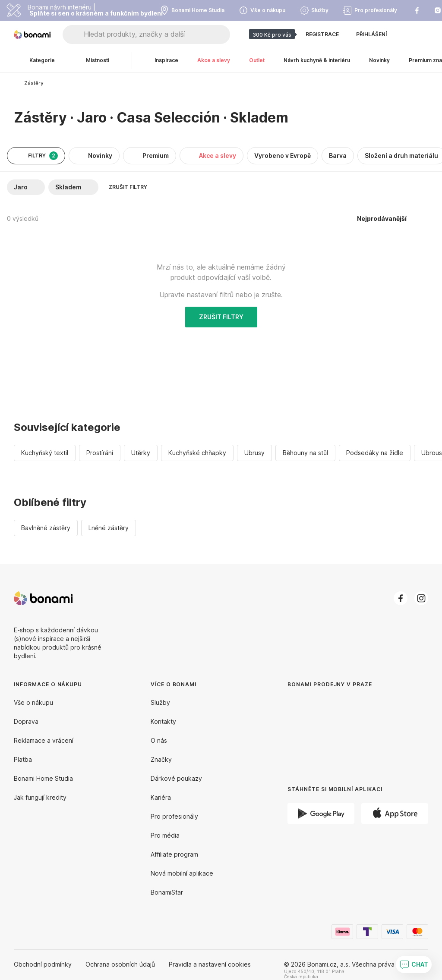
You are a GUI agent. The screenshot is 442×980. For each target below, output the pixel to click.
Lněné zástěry (109, 528)
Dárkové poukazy (176, 778)
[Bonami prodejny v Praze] (344, 730)
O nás (159, 740)
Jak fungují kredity (40, 797)
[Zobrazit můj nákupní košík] (423, 35)
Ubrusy (254, 453)
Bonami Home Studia (43, 778)
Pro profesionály (174, 816)
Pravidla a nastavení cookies (210, 964)
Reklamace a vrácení (44, 740)
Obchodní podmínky (43, 964)
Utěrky (141, 453)
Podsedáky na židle (375, 453)
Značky (161, 759)
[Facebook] (401, 598)
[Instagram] (421, 598)
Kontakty (163, 721)
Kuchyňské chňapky (197, 453)
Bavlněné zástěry (46, 528)
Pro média (165, 835)
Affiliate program (174, 854)
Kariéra (161, 797)
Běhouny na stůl (305, 453)
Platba (23, 759)
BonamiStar (167, 892)
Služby (160, 702)
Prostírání (100, 453)
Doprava (26, 721)
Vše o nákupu (33, 702)
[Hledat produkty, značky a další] (157, 35)
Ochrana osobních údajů (120, 964)
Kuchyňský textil (45, 453)
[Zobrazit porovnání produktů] (406, 35)
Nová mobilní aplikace (182, 873)
